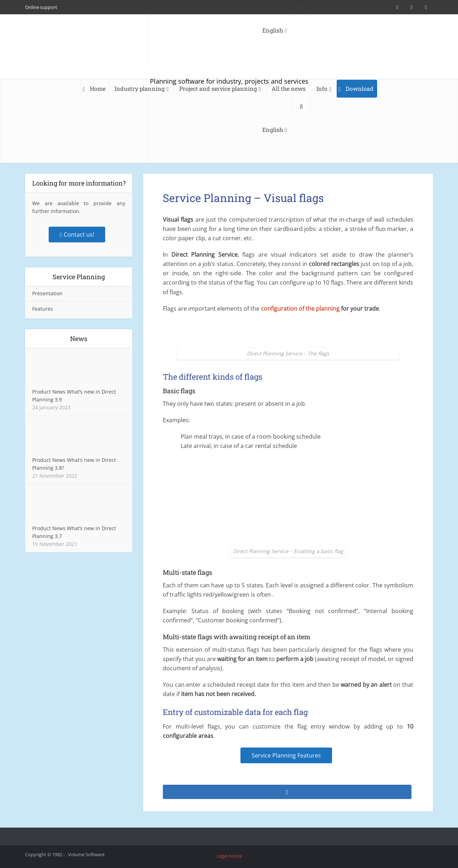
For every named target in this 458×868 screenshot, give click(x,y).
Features (43, 309)
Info (322, 88)
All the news (289, 88)
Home (98, 88)
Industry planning (140, 88)
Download (360, 88)
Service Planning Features (286, 755)
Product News (49, 392)
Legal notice (229, 856)
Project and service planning (218, 88)
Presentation (47, 293)
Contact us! (77, 235)
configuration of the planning (300, 309)
